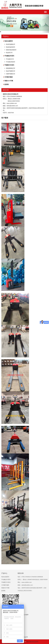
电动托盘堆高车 (11, 47)
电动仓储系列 (9, 41)
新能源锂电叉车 (11, 68)
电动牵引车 (9, 53)
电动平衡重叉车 (11, 71)
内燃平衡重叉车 (11, 74)
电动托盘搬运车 (11, 44)
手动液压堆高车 (11, 62)
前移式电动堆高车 (11, 50)
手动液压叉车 (10, 59)
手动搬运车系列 (9, 56)
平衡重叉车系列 (9, 65)
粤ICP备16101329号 (32, 642)
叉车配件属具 (9, 77)
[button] (45, 23)
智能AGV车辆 (9, 81)
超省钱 (6, 84)
